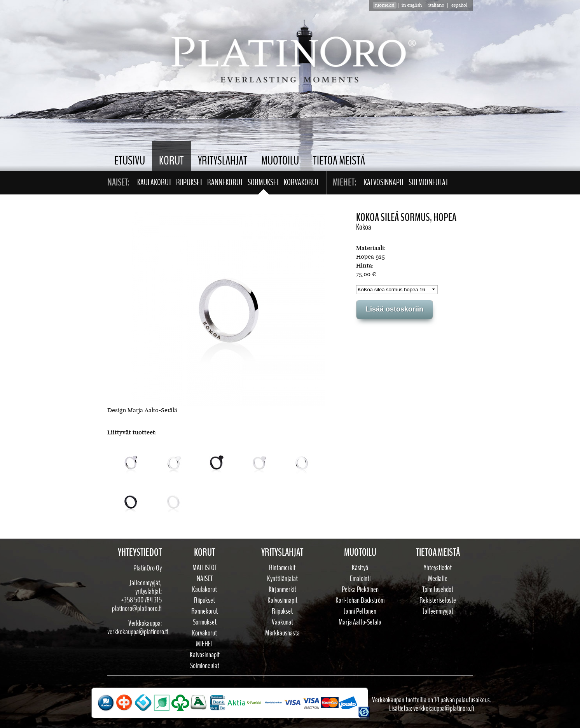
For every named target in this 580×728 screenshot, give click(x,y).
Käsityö (360, 568)
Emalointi (360, 579)
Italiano (436, 5)
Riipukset (189, 182)
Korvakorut (301, 182)
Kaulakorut (154, 182)
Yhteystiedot (438, 568)
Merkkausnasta (282, 633)
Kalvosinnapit (384, 182)
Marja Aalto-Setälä (360, 622)
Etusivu (130, 161)
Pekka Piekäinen (360, 590)
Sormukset (263, 182)
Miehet (204, 644)
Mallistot (205, 568)
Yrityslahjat (223, 161)
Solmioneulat (428, 182)
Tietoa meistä (339, 161)
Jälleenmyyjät (438, 611)
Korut (171, 161)
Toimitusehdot (438, 590)
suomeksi (384, 5)
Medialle (438, 579)
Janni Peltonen (360, 611)
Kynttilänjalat (282, 579)
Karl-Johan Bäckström (360, 600)
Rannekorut (225, 182)
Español (459, 5)
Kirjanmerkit (282, 590)
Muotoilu (280, 161)
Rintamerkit (282, 568)
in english (412, 5)
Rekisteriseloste (438, 600)
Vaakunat (282, 622)
